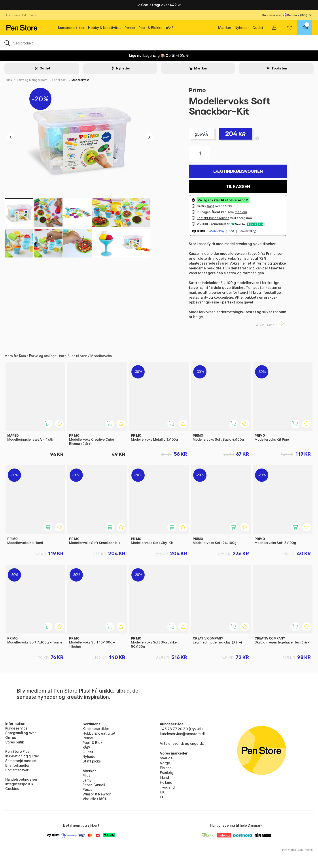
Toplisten (279, 68)
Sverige (166, 758)
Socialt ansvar (17, 770)
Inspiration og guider (22, 756)
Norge (165, 763)
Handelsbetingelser (21, 779)
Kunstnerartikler (71, 28)
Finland (166, 768)
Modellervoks (80, 80)
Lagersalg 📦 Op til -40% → (159, 56)
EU (162, 797)
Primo (197, 90)
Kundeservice (272, 15)
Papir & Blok (93, 743)
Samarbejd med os (21, 761)
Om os (11, 737)
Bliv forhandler (17, 765)
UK (162, 792)
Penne (130, 28)
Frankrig (167, 773)
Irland (164, 778)
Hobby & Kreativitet (105, 28)
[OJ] (159, 43)
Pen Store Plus (17, 751)
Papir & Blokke (150, 28)
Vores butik (15, 742)
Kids (9, 80)
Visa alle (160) (94, 799)
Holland (166, 782)
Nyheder (242, 28)
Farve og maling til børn (32, 80)
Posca (88, 789)
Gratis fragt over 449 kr (159, 5)
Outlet (258, 28)
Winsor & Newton (97, 794)
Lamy (87, 780)
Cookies (12, 789)
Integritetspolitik (19, 784)
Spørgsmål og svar (21, 733)
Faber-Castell (94, 785)
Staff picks (92, 761)
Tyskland (167, 787)
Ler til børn (59, 80)
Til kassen (238, 187)
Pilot (86, 776)
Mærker (225, 28)
